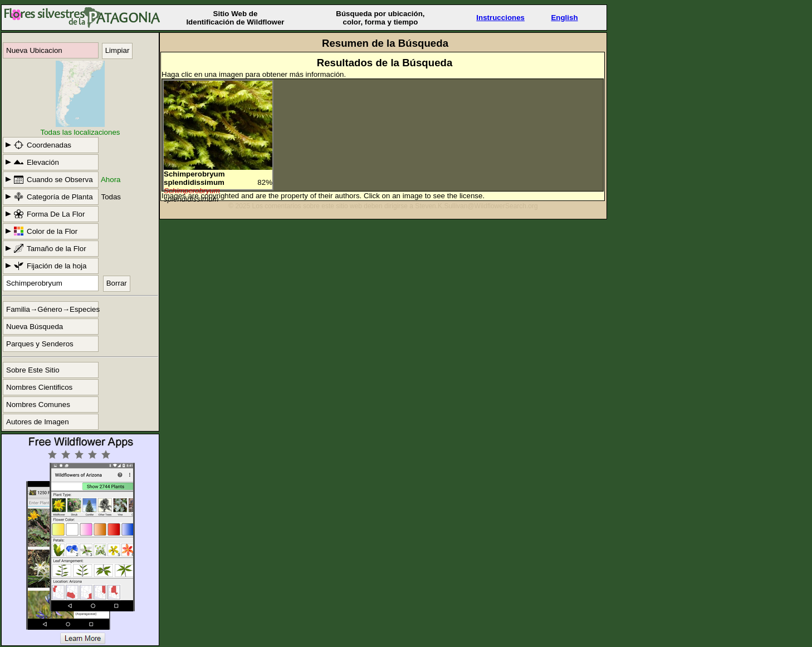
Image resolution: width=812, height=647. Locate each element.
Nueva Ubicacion (34, 50)
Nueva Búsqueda (35, 327)
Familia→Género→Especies (52, 309)
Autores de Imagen (38, 422)
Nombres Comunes (38, 405)
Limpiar (118, 50)
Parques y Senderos (40, 344)
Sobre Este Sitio (33, 370)
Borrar (117, 283)
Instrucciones (500, 18)
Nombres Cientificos (39, 387)
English (564, 18)
